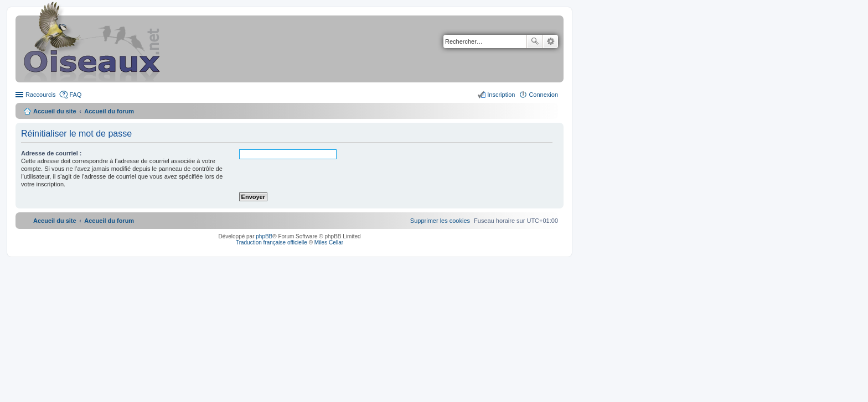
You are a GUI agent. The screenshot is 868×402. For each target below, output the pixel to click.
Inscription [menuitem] (501, 95)
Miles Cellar (329, 242)
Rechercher (535, 41)
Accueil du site (55, 111)
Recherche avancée (551, 41)
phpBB (264, 236)
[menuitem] (440, 221)
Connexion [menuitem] (543, 95)
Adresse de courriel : (51, 153)
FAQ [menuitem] (75, 95)
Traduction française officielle (272, 242)
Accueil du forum (109, 111)
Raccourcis (40, 95)
